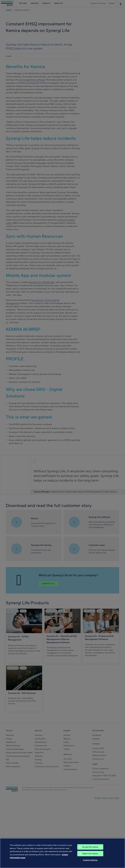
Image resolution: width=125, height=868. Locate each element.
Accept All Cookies (90, 850)
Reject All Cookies (90, 856)
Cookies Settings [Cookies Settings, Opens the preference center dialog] (90, 863)
